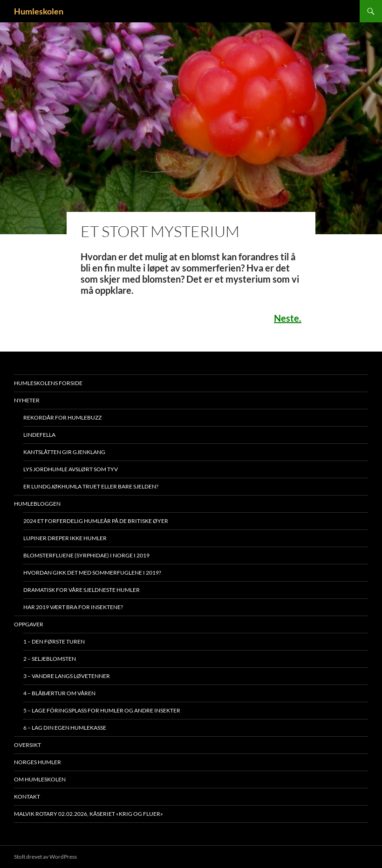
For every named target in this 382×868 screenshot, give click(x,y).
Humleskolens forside (48, 383)
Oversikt (27, 745)
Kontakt (27, 797)
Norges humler (38, 762)
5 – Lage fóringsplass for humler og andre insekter (102, 710)
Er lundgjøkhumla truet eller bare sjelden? (91, 486)
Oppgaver (29, 624)
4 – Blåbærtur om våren (59, 693)
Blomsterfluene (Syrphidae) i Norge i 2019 (86, 555)
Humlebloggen (37, 504)
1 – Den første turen (54, 641)
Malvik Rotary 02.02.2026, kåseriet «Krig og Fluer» (89, 814)
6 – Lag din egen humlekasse (65, 728)
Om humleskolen (40, 779)
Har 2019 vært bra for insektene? (73, 607)
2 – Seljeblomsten (50, 659)
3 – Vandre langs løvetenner (67, 676)
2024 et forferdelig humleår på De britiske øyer (96, 521)
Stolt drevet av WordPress (45, 857)
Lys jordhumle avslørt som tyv (71, 469)
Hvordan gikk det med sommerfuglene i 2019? (92, 573)
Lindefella (39, 435)
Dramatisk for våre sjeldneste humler (82, 590)
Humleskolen (39, 11)
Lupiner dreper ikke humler (65, 538)
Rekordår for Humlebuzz (62, 417)
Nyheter (27, 400)
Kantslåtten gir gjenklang (64, 452)
